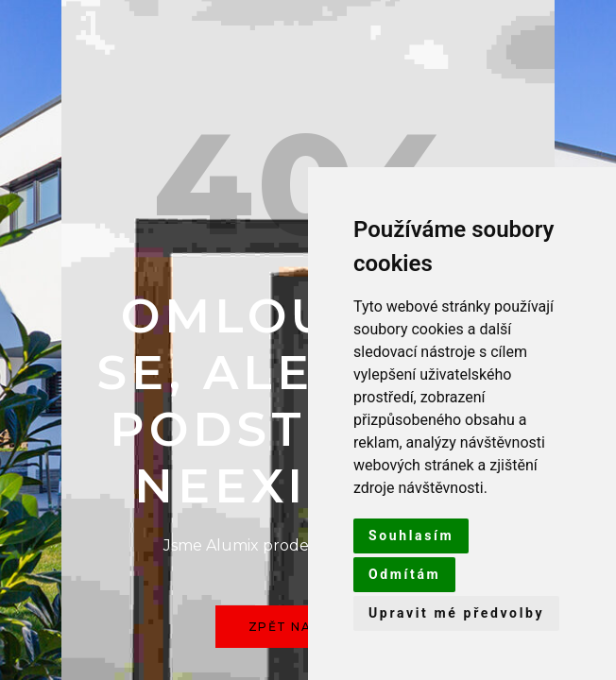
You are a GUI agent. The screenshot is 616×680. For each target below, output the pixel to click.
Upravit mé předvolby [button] (456, 613)
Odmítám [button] (404, 574)
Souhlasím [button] (411, 535)
